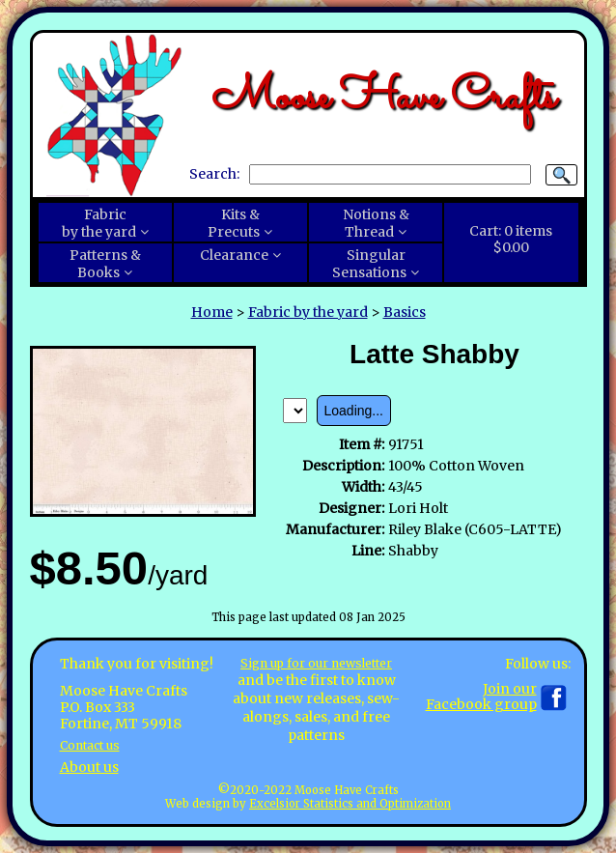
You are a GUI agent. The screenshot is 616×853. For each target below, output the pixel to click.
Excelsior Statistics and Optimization (350, 804)
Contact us (96, 745)
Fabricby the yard (99, 223)
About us (89, 767)
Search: (214, 174)
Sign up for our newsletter (317, 663)
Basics (405, 312)
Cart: (511, 240)
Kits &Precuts (234, 223)
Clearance (234, 255)
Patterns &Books (105, 264)
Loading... (354, 411)
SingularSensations (369, 264)
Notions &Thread (376, 223)
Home (212, 312)
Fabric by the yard (308, 312)
